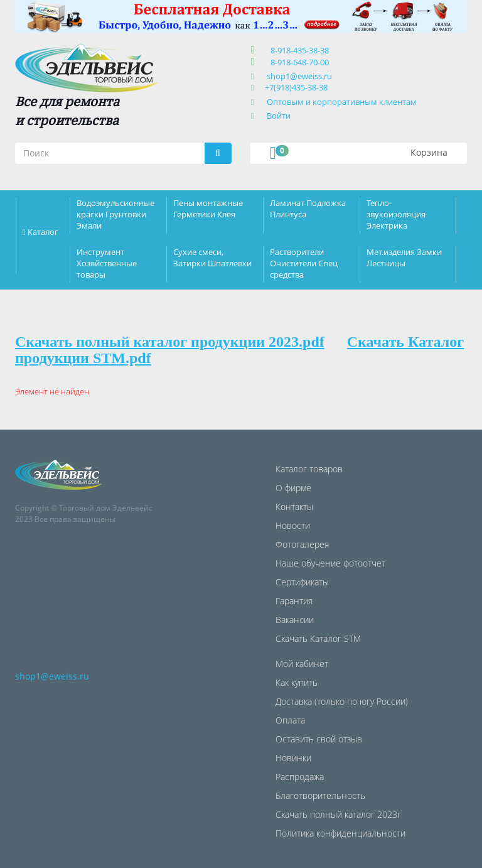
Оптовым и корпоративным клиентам (342, 102)
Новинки (293, 758)
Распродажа (300, 777)
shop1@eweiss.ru (299, 76)
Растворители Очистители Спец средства (304, 263)
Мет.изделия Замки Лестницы (404, 258)
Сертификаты (302, 582)
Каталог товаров (309, 469)
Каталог (43, 232)
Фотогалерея (302, 544)
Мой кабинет (302, 664)
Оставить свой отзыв (319, 739)
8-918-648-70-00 (298, 62)
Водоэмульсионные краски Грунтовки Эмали (115, 214)
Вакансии (295, 620)
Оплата (290, 720)
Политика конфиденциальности (340, 833)
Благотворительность (320, 795)
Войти (279, 116)
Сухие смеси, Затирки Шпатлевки (212, 258)
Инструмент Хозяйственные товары (107, 263)
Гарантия (294, 601)
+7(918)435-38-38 (296, 87)
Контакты (294, 507)
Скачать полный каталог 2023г (338, 814)
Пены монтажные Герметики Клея (208, 209)
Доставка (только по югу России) (342, 701)
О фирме (293, 488)
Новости (293, 525)
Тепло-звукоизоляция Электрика (396, 214)
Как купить (297, 682)
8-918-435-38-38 (298, 50)
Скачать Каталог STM (318, 638)
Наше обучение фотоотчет (330, 563)
